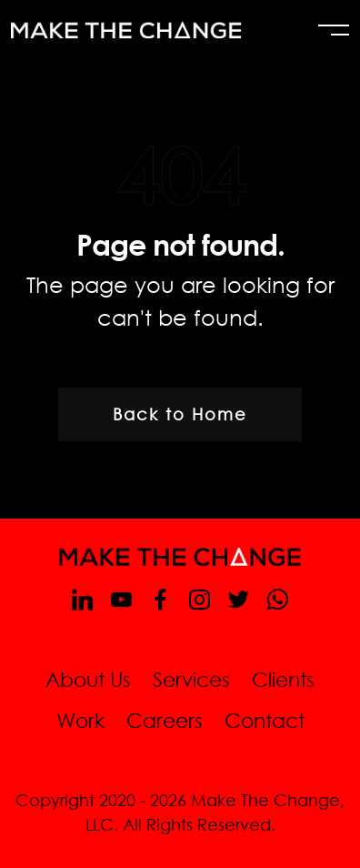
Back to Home (180, 414)
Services (191, 679)
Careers (165, 720)
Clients (283, 679)
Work (80, 720)
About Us (88, 679)
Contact (265, 720)
